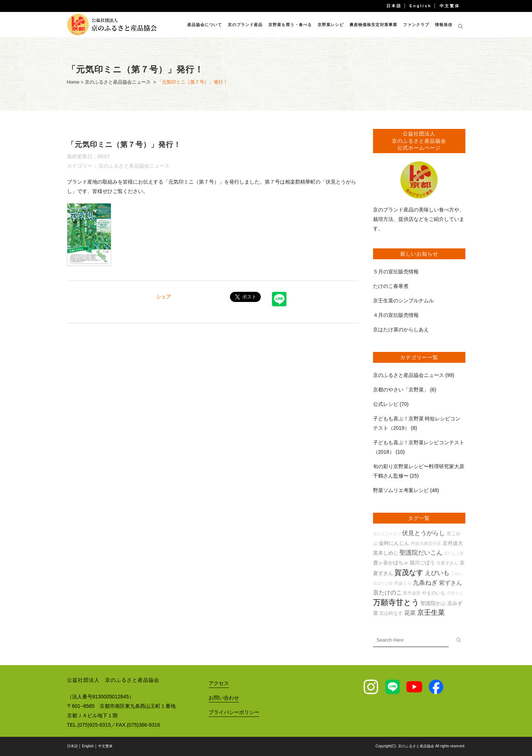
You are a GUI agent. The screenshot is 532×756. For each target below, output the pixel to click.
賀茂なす (409, 572)
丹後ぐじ (455, 593)
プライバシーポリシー (234, 712)
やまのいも (434, 593)
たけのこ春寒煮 (391, 286)
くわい (457, 574)
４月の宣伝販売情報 (396, 315)
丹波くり (403, 583)
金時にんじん (394, 543)
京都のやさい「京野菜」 (401, 390)
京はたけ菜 (383, 583)
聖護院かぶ (433, 603)
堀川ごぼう (422, 563)
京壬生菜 (431, 612)
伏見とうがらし (424, 533)
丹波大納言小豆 (426, 543)
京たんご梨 (454, 553)
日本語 (394, 6)
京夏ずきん (447, 563)
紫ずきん (451, 583)
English (421, 6)
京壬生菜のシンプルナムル (403, 301)
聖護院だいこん (421, 553)
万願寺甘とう (396, 602)
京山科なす (391, 613)
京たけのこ (388, 593)
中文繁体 (450, 6)
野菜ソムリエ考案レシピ (401, 490)
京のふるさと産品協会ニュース (118, 82)
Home (73, 82)
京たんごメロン (387, 534)
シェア (164, 297)
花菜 (410, 613)
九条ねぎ (425, 583)
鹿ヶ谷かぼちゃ (391, 563)
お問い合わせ (224, 698)
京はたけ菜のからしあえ (401, 329)
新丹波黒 (412, 593)
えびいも (437, 573)
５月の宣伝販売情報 (396, 272)
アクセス (219, 683)
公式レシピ (386, 404)
